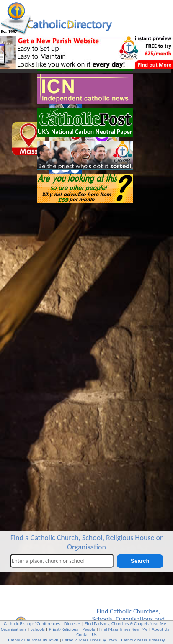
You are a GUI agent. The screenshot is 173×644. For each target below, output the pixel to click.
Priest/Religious (64, 629)
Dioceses (72, 624)
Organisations (134, 619)
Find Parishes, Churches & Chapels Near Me (125, 624)
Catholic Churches (134, 611)
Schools (102, 619)
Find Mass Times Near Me (123, 629)
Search (140, 561)
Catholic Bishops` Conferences (32, 624)
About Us (160, 629)
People (89, 629)
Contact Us (86, 635)
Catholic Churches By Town (33, 640)
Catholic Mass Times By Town (90, 640)
